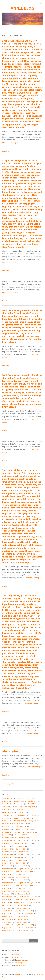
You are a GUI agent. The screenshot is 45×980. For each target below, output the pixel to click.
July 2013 (34, 815)
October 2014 (33, 801)
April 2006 (17, 914)
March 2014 (17, 807)
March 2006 (29, 914)
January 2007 (33, 902)
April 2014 (6, 807)
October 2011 (22, 838)
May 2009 (17, 871)
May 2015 (21, 798)
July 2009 (34, 869)
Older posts (8, 784)
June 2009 (5, 871)
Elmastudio (39, 975)
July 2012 (18, 829)
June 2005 (30, 925)
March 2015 (6, 801)
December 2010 (21, 849)
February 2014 (30, 807)
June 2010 (5, 857)
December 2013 (21, 810)
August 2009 (22, 869)
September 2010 (8, 855)
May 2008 (17, 886)
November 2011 (8, 838)
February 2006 (7, 916)
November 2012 (22, 824)
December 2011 (20, 835)
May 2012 (5, 832)
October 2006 (7, 908)
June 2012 (29, 829)
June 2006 (30, 911)
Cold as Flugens (14, 954)
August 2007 (22, 897)
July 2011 (34, 841)
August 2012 (6, 829)
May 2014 (31, 804)
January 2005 (21, 931)
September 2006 (22, 908)
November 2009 (8, 866)
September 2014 (8, 804)
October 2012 (7, 826)
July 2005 (18, 925)
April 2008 (29, 886)
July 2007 (34, 897)
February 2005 (7, 931)
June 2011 (5, 843)
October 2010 (22, 852)
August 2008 (22, 883)
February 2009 (20, 874)
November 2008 (8, 880)
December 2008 (21, 877)
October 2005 (7, 922)
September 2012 (21, 826)
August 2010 (22, 855)
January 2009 (7, 877)
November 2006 (23, 905)
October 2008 (22, 880)
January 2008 (7, 891)
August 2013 (22, 815)
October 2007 (22, 894)
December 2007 (21, 891)
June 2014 (21, 804)
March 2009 (6, 874)
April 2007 (29, 900)
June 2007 (5, 900)
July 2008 (34, 883)
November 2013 (8, 812)
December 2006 (7, 905)
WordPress (20, 975)
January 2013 (32, 821)
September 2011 (8, 841)
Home (40, 3)
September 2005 (22, 922)
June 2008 (5, 886)
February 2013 (19, 821)
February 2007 (19, 902)
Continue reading (10, 143)
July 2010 (34, 855)
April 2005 (17, 928)
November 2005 (23, 919)
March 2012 (18, 832)
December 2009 (21, 863)
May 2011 (17, 843)
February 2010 (20, 860)
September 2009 (8, 869)
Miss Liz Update (10, 751)
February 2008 (20, 888)
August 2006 (6, 911)
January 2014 (7, 810)
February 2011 (20, 846)
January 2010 (7, 863)
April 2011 (29, 843)
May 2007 (17, 900)
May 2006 (5, 914)
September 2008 (8, 883)
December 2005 (7, 919)
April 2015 (31, 798)
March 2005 (29, 928)
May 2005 (5, 928)
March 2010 (6, 860)
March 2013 (6, 821)
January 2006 (21, 916)
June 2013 (5, 818)
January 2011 (7, 849)
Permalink (5, 151)
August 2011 (22, 841)
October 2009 (22, 866)
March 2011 (6, 846)
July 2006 (18, 911)
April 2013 (27, 818)
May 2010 (17, 857)
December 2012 (7, 824)
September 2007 (8, 897)
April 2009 (29, 871)
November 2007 (8, 894)
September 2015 (8, 798)
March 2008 (6, 888)
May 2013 (16, 818)
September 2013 (8, 815)
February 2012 (31, 832)
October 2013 (22, 812)
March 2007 (6, 902)
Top (4, 977)
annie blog (22, 8)
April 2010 (29, 857)
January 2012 (7, 835)
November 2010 (8, 852)
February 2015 (19, 801)
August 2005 (6, 925)
